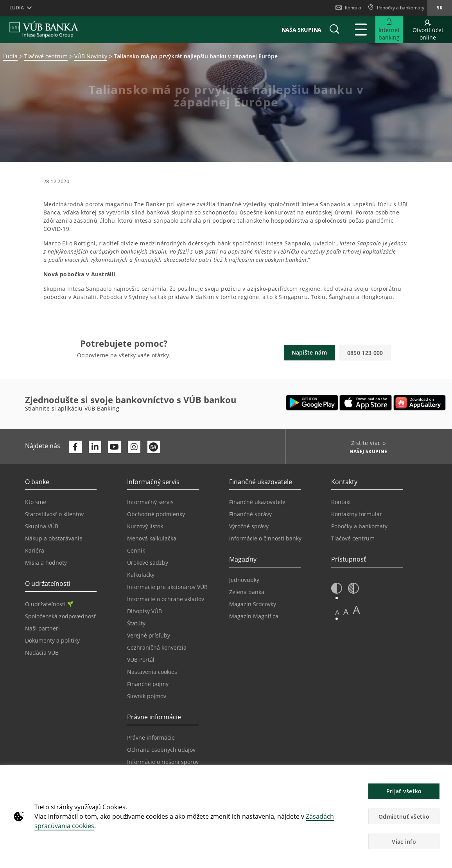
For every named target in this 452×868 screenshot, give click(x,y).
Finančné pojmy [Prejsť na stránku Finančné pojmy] (148, 684)
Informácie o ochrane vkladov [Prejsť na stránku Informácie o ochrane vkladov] (166, 599)
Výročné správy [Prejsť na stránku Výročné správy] (249, 526)
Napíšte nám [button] (309, 352)
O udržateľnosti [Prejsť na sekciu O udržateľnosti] (49, 604)
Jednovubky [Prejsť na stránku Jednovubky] (244, 580)
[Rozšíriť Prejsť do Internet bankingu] (389, 29)
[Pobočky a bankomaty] (396, 8)
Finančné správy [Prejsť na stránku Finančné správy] (250, 514)
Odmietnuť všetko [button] (404, 817)
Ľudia (10, 56)
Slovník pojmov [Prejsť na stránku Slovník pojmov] (147, 696)
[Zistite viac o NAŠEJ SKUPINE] (366, 452)
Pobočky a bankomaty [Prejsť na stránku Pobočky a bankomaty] (359, 526)
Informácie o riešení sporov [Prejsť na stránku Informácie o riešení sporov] (163, 762)
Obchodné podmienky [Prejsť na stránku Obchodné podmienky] (156, 514)
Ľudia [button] (17, 8)
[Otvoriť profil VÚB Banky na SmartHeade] (154, 447)
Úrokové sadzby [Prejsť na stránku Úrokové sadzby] (148, 563)
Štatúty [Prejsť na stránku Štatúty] (136, 623)
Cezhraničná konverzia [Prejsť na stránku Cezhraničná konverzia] (157, 647)
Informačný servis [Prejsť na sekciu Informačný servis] (150, 502)
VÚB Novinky (91, 56)
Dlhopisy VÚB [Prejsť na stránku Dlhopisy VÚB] (144, 611)
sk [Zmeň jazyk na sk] (440, 8)
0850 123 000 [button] (365, 353)
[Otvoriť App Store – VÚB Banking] (366, 403)
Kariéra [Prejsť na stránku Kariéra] (35, 550)
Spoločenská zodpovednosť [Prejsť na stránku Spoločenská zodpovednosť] (60, 616)
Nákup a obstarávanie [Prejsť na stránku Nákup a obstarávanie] (54, 538)
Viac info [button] (404, 842)
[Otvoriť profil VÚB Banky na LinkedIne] (95, 447)
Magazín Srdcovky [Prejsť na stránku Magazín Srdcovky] (253, 604)
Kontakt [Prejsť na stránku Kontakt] (341, 502)
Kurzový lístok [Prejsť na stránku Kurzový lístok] (145, 526)
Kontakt (348, 8)
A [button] (337, 612)
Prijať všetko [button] (404, 791)
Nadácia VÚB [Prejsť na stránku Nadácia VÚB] (42, 653)
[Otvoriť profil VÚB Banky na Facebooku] (75, 447)
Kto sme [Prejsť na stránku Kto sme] (36, 502)
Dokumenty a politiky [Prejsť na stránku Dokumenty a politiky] (52, 640)
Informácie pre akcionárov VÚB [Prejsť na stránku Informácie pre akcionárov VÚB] (167, 587)
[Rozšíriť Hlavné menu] (361, 29)
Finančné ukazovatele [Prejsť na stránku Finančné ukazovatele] (257, 502)
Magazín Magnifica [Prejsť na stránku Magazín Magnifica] (254, 616)
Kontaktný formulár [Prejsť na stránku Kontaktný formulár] (357, 514)
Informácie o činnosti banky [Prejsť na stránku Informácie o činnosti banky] (265, 538)
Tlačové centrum (46, 56)
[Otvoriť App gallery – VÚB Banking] (420, 403)
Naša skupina (301, 30)
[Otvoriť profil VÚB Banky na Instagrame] (134, 447)
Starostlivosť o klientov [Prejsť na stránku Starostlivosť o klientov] (54, 514)
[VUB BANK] (44, 29)
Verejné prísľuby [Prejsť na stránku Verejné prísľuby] (149, 635)
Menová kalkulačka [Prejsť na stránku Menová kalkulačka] (152, 538)
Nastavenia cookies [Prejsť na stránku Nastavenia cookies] (152, 672)
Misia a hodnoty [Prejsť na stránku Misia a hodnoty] (46, 563)
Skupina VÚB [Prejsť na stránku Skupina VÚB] (42, 526)
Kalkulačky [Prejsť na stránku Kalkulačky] (141, 575)
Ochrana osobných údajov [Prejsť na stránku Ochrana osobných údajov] (161, 750)
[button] (334, 29)
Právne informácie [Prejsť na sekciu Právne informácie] (151, 737)
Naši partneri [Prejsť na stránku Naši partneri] (42, 628)
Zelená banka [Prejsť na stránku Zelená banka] (247, 592)
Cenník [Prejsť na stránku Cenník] (136, 550)
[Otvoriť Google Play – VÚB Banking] (312, 403)
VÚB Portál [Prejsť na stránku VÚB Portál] (141, 660)
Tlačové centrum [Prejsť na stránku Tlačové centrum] (353, 538)
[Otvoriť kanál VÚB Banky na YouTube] (115, 447)
